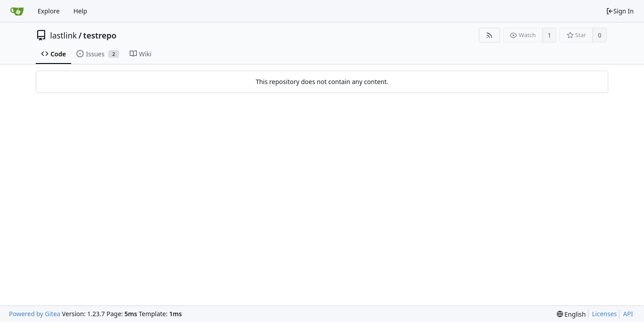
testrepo (100, 35)
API (628, 314)
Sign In (620, 11)
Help (80, 11)
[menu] (571, 314)
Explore (49, 11)
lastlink (64, 35)
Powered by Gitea (35, 314)
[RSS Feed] (489, 35)
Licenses (605, 314)
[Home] (17, 11)
